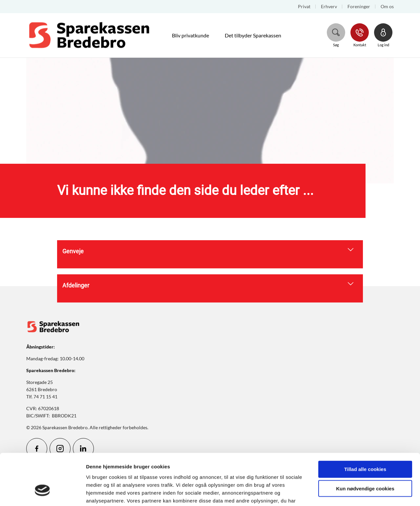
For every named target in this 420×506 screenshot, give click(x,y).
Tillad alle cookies (365, 427)
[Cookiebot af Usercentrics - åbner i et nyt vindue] (42, 493)
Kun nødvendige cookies (365, 447)
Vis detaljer (341, 493)
